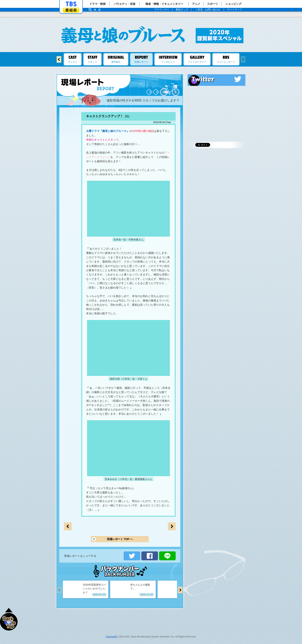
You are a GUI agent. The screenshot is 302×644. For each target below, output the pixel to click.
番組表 (71, 10)
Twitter (216, 79)
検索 (98, 10)
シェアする (150, 556)
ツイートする (132, 556)
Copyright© (112, 637)
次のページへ (68, 526)
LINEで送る (167, 556)
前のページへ (172, 526)
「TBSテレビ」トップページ (71, 4)
